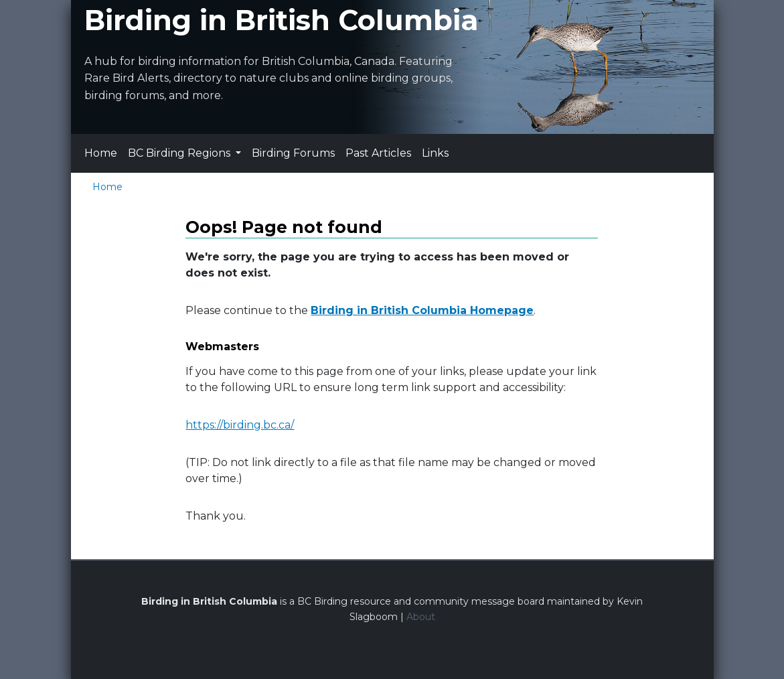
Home (101, 153)
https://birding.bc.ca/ (240, 425)
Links (435, 153)
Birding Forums (293, 153)
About (421, 617)
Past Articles (378, 153)
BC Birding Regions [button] (180, 153)
